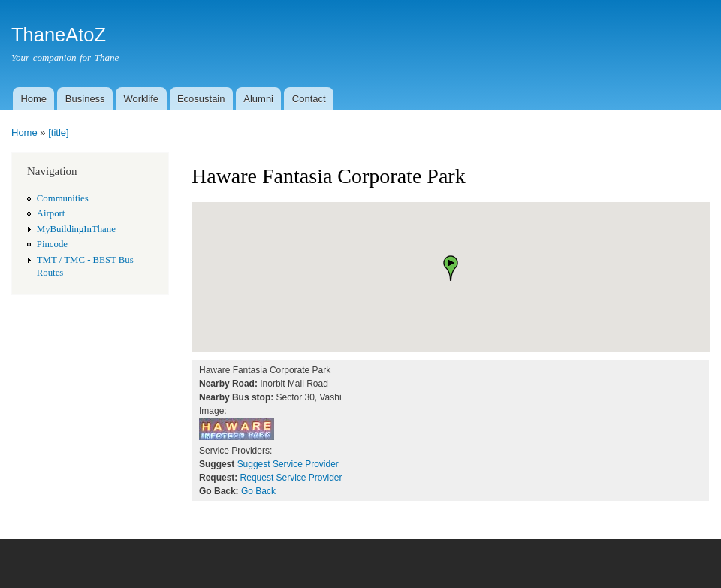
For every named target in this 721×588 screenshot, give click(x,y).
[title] (58, 133)
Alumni (258, 99)
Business (85, 99)
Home (33, 99)
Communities (63, 198)
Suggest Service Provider (288, 464)
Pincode (52, 244)
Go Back (258, 491)
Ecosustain (201, 99)
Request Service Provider (291, 478)
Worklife (141, 99)
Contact (309, 99)
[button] (451, 268)
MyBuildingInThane (76, 229)
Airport (51, 213)
